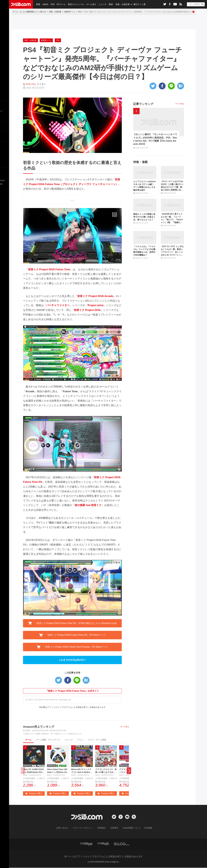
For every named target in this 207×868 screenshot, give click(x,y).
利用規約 (102, 829)
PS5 (52, 4)
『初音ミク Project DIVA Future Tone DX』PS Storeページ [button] (72, 635)
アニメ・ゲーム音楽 (97, 740)
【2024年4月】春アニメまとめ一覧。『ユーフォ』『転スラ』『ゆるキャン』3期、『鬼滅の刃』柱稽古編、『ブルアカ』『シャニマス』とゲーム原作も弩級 (172, 218)
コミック (69, 740)
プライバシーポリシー (85, 829)
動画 (109, 4)
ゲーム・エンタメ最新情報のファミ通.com (29, 12)
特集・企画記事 (120, 4)
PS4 (80, 12)
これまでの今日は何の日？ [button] (72, 660)
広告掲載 (143, 829)
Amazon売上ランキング (39, 727)
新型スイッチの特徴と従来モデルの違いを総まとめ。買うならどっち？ (144, 217)
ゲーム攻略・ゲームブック (48, 740)
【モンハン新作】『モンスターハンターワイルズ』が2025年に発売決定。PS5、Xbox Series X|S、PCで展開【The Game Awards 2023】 (155, 139)
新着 (38, 4)
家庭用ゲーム (70, 12)
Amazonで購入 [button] (34, 794)
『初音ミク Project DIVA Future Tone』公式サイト (72, 691)
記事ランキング (143, 104)
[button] (129, 771)
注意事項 (113, 829)
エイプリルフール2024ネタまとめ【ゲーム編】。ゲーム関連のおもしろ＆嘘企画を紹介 (145, 186)
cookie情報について (129, 829)
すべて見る (125, 727)
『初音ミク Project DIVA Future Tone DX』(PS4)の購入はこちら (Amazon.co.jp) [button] (72, 623)
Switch (45, 4)
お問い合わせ (67, 829)
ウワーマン (32, 84)
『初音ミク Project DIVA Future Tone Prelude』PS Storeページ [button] (72, 647)
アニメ (80, 740)
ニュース (101, 4)
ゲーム (28, 740)
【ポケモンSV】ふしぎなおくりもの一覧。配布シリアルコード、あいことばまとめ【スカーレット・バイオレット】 (172, 251)
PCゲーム (60, 4)
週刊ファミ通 (137, 4)
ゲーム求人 (90, 4)
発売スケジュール (75, 4)
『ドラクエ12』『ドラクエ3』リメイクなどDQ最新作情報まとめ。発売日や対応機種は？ (144, 251)
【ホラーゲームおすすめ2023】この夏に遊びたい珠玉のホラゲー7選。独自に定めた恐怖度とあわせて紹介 (172, 186)
